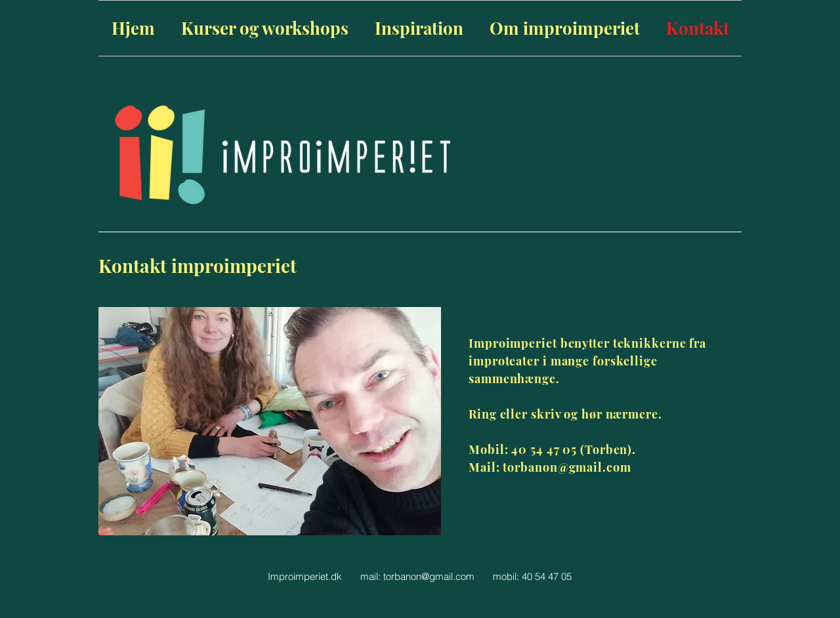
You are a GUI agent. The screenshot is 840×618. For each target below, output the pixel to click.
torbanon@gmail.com (429, 576)
